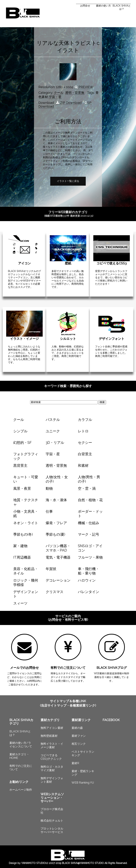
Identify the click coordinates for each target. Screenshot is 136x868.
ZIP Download (69, 103)
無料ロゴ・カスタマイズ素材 (52, 768)
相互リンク (79, 744)
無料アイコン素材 (52, 728)
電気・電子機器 (58, 557)
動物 (49, 488)
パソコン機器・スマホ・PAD (58, 548)
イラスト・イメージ (24, 339)
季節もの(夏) (55, 534)
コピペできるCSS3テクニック (51, 757)
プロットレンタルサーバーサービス (52, 830)
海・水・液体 (56, 500)
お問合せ (85, 6)
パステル (53, 420)
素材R (75, 763)
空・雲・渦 (87, 488)
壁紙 (68, 263)
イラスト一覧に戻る (68, 181)
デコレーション (58, 580)
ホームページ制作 (21, 790)
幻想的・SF (22, 443)
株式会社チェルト (52, 821)
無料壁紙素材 (49, 736)
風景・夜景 (22, 488)
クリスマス (55, 592)
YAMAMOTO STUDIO (33, 863)
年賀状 (51, 569)
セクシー (85, 443)
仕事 (49, 511)
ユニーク (53, 431)
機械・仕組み (89, 523)
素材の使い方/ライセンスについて (21, 745)
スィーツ (20, 603)
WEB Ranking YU (83, 783)
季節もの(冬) (23, 534)
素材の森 (77, 728)
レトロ (83, 431)
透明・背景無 (75, 93)
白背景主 (85, 454)
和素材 (83, 466)
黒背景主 (20, 466)
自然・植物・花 (90, 500)
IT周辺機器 (22, 557)
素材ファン (79, 736)
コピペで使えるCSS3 (112, 263)
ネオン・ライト (26, 523)
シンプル (20, 431)
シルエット (68, 339)
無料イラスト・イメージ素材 (52, 746)
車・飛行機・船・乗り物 (89, 571)
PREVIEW (84, 87)
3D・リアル (55, 443)
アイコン (24, 263)
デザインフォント (112, 339)
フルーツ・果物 (90, 557)
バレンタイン (89, 592)
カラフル (85, 420)
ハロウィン (87, 580)
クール (59, 93)
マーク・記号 (89, 534)
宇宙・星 (55, 97)
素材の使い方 (103, 6)
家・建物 (20, 546)
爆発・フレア (56, 523)
